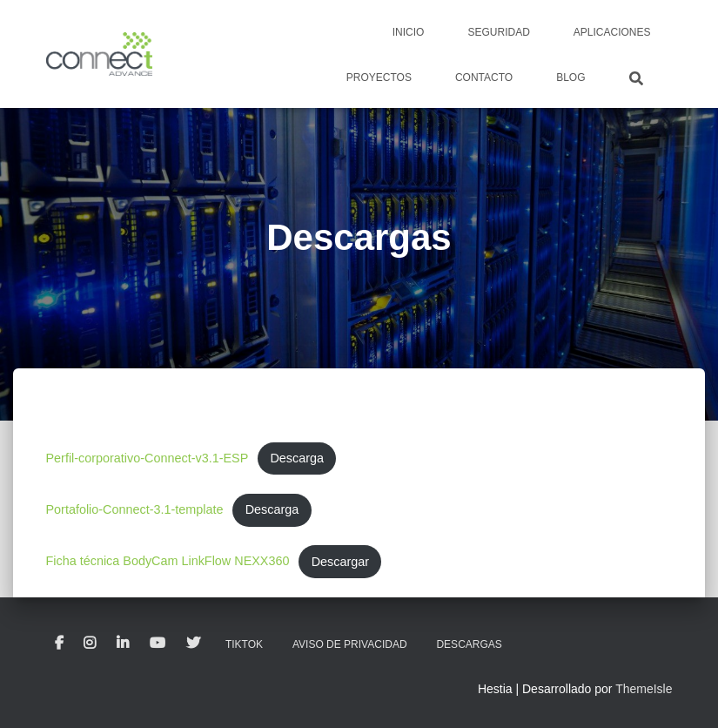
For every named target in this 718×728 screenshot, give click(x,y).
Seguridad (498, 32)
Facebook (59, 644)
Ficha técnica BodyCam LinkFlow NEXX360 (168, 562)
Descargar (340, 562)
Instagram (90, 644)
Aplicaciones (612, 32)
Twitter (193, 644)
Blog (570, 78)
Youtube (158, 644)
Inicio (409, 32)
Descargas (469, 644)
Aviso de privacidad (350, 644)
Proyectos (379, 78)
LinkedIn (123, 644)
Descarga (297, 458)
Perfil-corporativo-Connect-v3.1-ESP (148, 458)
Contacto (484, 78)
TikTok (244, 644)
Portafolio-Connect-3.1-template (135, 509)
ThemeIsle (644, 689)
